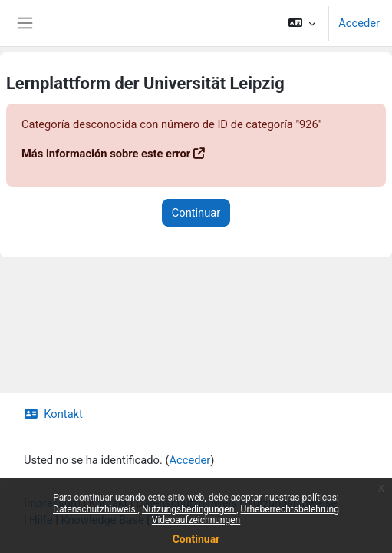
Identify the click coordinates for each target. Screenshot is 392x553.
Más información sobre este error (106, 154)
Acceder (359, 23)
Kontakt (53, 414)
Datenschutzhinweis (96, 509)
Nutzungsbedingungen (189, 509)
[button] (302, 23)
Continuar (196, 539)
